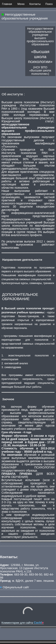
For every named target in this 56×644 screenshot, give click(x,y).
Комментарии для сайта (23, 623)
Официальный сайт (16, 587)
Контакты (35, 4)
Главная (7, 4)
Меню (21, 4)
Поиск (49, 4)
